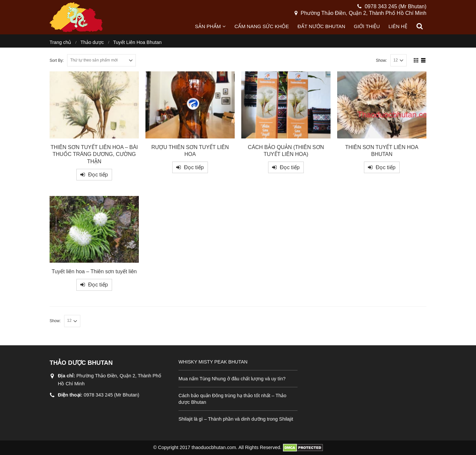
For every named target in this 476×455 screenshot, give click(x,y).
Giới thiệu (367, 26)
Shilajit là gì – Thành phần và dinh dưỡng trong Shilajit (236, 419)
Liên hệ (398, 26)
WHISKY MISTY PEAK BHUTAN (213, 362)
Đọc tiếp (98, 175)
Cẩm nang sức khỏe (262, 26)
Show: (381, 60)
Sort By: (57, 60)
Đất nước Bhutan (321, 26)
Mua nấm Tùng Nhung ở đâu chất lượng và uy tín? (232, 379)
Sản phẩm (208, 26)
